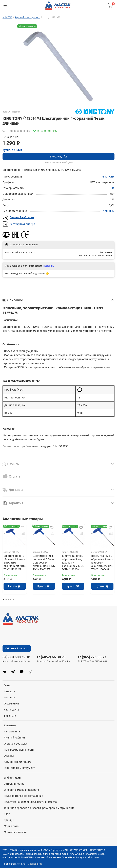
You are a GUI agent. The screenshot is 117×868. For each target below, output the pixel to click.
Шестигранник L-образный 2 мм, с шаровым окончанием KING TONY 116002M (15, 563)
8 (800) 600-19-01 (17, 657)
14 (113, 188)
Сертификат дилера (22, 224)
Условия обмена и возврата (21, 790)
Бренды (9, 820)
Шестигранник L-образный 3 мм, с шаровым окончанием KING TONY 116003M (73, 563)
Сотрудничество (14, 784)
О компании (11, 704)
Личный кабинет (14, 738)
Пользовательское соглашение (24, 796)
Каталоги (10, 691)
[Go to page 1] (4, 600)
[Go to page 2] (6, 600)
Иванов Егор (35, 864)
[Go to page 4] (11, 600)
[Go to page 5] (13, 600)
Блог (7, 814)
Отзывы (9, 756)
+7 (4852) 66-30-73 (51, 657)
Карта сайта (11, 710)
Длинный (109, 211)
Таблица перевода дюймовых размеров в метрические (39, 808)
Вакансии (10, 716)
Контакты (10, 697)
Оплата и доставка (15, 744)
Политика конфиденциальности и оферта (30, 802)
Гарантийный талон (22, 217)
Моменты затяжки (15, 832)
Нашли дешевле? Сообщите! (59, 163)
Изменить (49, 266)
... (45, 18)
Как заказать (12, 732)
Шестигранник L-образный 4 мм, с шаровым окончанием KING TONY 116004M (102, 563)
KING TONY (108, 177)
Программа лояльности (19, 750)
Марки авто (11, 826)
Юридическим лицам (17, 762)
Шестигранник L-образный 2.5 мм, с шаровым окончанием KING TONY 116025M (44, 563)
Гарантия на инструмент (19, 768)
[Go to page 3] (8, 600)
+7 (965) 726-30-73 (92, 657)
